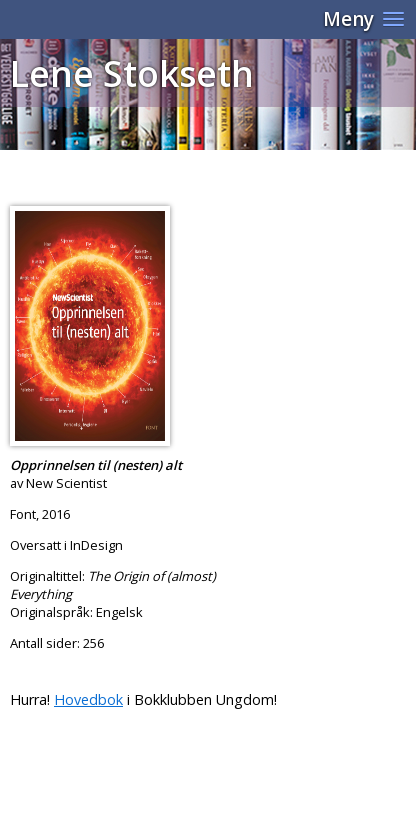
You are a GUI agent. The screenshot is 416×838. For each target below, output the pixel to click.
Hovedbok (88, 699)
